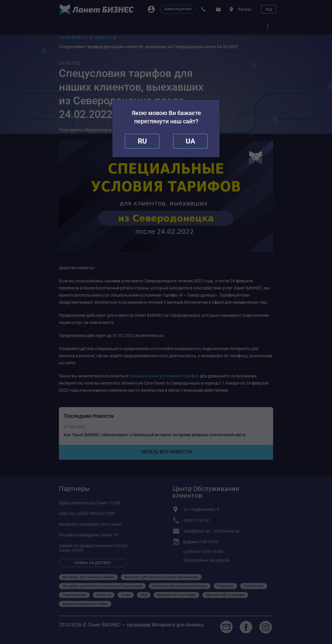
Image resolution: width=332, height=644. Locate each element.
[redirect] (190, 141)
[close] (142, 141)
